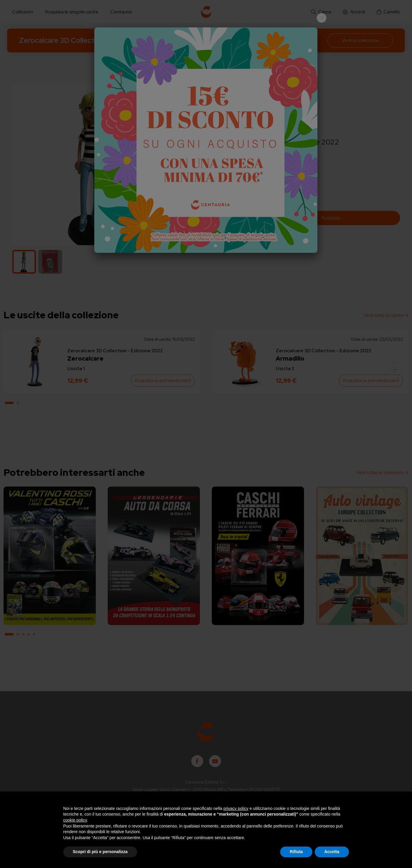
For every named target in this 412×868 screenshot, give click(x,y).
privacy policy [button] (236, 808)
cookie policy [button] (75, 820)
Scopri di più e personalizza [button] (100, 852)
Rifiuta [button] (296, 852)
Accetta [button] (332, 852)
